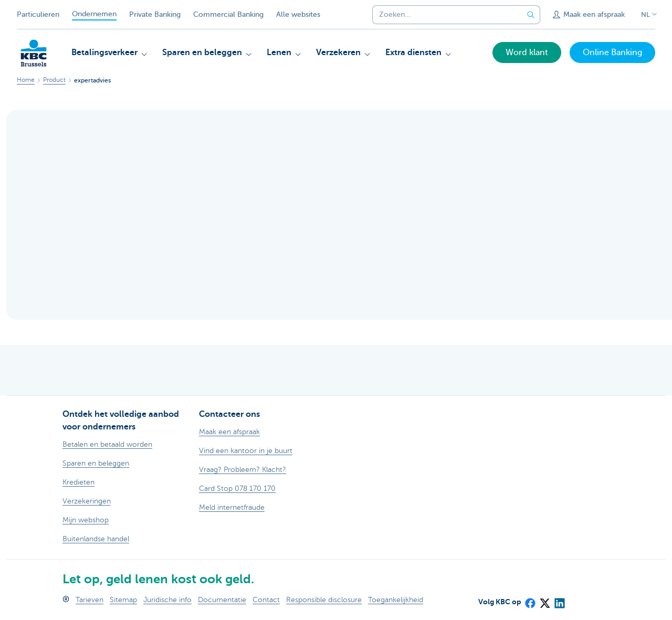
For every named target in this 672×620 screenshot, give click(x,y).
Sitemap (123, 600)
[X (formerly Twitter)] (544, 600)
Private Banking (155, 14)
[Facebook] (530, 600)
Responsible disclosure (324, 600)
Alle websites (298, 14)
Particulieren (38, 14)
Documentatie (222, 600)
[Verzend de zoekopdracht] (531, 15)
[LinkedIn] (559, 600)
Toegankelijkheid (396, 600)
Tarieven (90, 600)
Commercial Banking (228, 14)
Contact (266, 600)
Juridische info (167, 600)
